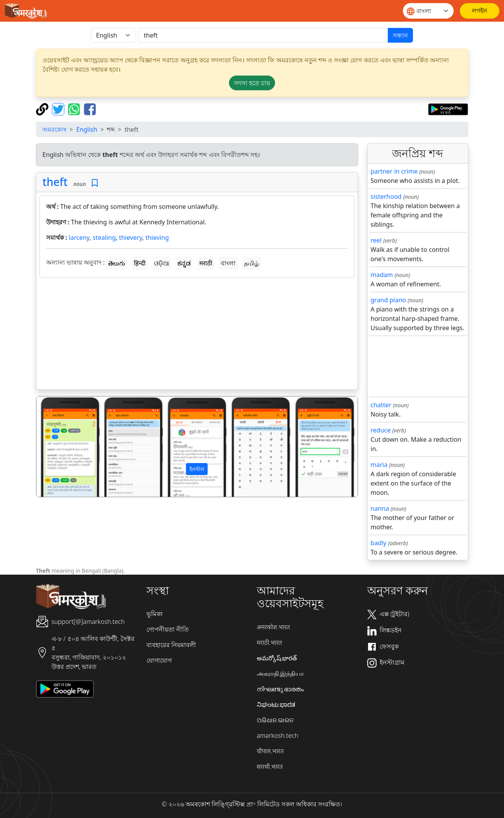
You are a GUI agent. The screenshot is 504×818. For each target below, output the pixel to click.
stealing (104, 238)
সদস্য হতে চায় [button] (252, 83)
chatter (381, 405)
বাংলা (228, 263)
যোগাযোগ (159, 660)
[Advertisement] (197, 335)
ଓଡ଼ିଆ (162, 263)
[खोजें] (263, 35)
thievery (131, 238)
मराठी (206, 263)
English (87, 129)
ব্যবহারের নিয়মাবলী (171, 645)
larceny (79, 238)
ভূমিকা (155, 614)
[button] (60, 447)
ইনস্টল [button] (197, 469)
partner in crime (394, 171)
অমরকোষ (54, 129)
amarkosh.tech (278, 735)
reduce (381, 430)
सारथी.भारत (270, 766)
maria (379, 465)
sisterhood (386, 196)
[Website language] (428, 11)
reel (376, 240)
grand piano (389, 300)
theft (55, 182)
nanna (380, 508)
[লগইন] (480, 11)
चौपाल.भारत (270, 751)
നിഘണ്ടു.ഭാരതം (280, 689)
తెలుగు (117, 263)
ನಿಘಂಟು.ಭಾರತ (276, 704)
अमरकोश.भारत (274, 627)
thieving (157, 238)
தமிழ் (252, 263)
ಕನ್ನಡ (184, 263)
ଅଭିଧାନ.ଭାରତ (275, 720)
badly (379, 543)
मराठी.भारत (269, 642)
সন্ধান (400, 35)
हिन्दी (139, 263)
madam (382, 275)
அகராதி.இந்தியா (280, 673)
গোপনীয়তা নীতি (168, 629)
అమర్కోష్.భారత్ (277, 658)
